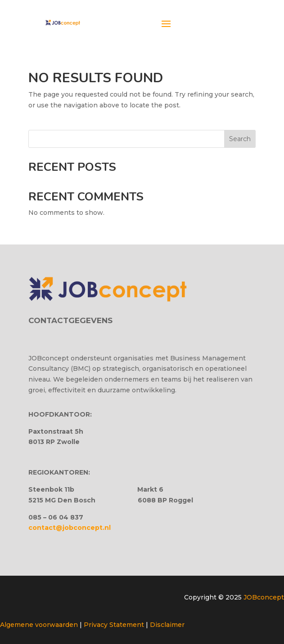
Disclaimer (167, 625)
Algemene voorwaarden (39, 625)
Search (240, 139)
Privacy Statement (114, 625)
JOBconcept (264, 597)
